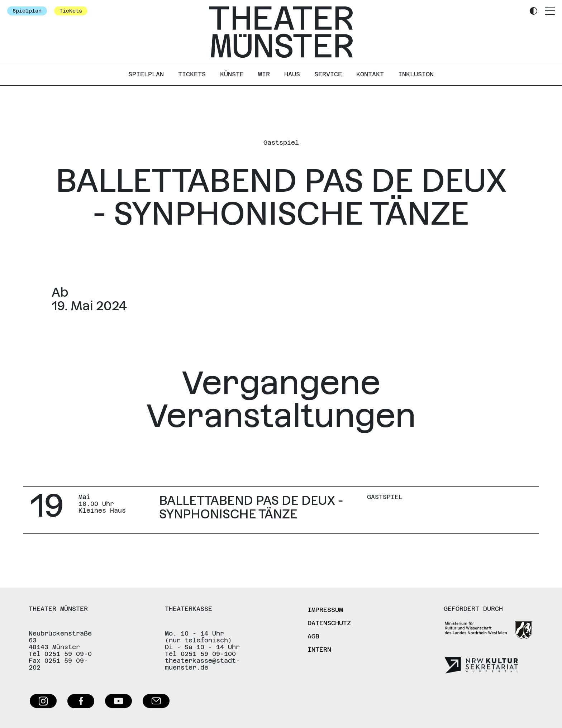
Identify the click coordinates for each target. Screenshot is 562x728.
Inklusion (416, 74)
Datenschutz (329, 623)
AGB (313, 636)
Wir (264, 74)
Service (328, 74)
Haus (292, 74)
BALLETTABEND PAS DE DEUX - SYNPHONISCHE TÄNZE (251, 507)
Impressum (325, 610)
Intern (319, 650)
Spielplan (27, 11)
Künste (232, 74)
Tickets (71, 11)
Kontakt (370, 74)
